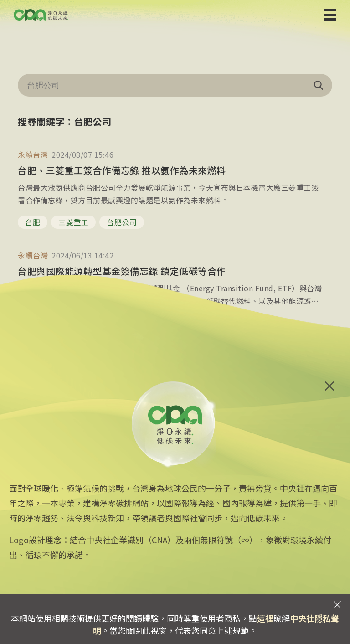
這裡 (265, 618)
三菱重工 (73, 222)
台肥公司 (122, 222)
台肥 (33, 222)
